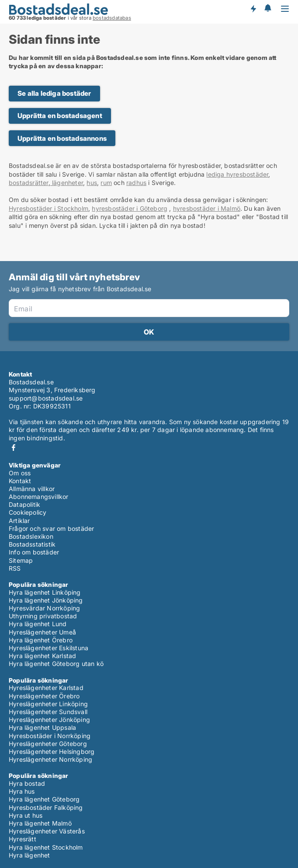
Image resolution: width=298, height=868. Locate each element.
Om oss (20, 473)
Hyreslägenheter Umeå (42, 632)
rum (106, 183)
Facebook (14, 448)
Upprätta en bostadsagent (60, 116)
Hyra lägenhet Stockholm (46, 847)
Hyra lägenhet (29, 855)
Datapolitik (24, 504)
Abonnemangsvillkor (39, 497)
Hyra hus (22, 791)
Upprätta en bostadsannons (62, 138)
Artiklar (19, 521)
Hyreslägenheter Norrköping (50, 759)
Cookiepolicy (28, 512)
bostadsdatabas (112, 18)
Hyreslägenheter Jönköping (49, 720)
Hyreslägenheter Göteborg (48, 744)
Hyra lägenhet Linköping (45, 592)
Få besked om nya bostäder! (253, 9)
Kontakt (20, 481)
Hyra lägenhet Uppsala (42, 727)
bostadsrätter (29, 183)
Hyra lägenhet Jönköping (46, 600)
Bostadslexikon (31, 536)
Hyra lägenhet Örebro (41, 640)
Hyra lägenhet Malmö (40, 823)
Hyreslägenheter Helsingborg (52, 751)
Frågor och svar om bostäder (51, 528)
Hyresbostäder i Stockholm (49, 208)
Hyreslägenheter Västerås (47, 831)
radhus (136, 183)
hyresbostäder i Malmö (207, 208)
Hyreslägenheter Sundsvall (48, 712)
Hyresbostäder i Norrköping (50, 736)
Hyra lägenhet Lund (38, 624)
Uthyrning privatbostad (43, 616)
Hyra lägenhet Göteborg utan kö (56, 664)
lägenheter (67, 183)
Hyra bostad (27, 783)
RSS (15, 568)
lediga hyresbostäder (237, 174)
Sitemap (21, 560)
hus (92, 183)
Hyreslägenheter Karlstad (46, 688)
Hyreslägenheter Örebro (44, 696)
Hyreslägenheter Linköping (48, 704)
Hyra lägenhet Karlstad (42, 656)
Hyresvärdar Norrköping (44, 608)
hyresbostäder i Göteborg (130, 208)
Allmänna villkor (32, 489)
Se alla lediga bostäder (54, 93)
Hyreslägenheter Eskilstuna (49, 648)
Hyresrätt (23, 839)
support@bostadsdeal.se (46, 398)
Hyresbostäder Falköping (46, 807)
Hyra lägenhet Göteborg (44, 799)
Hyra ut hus (26, 815)
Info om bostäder (34, 552)
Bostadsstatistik (32, 544)
